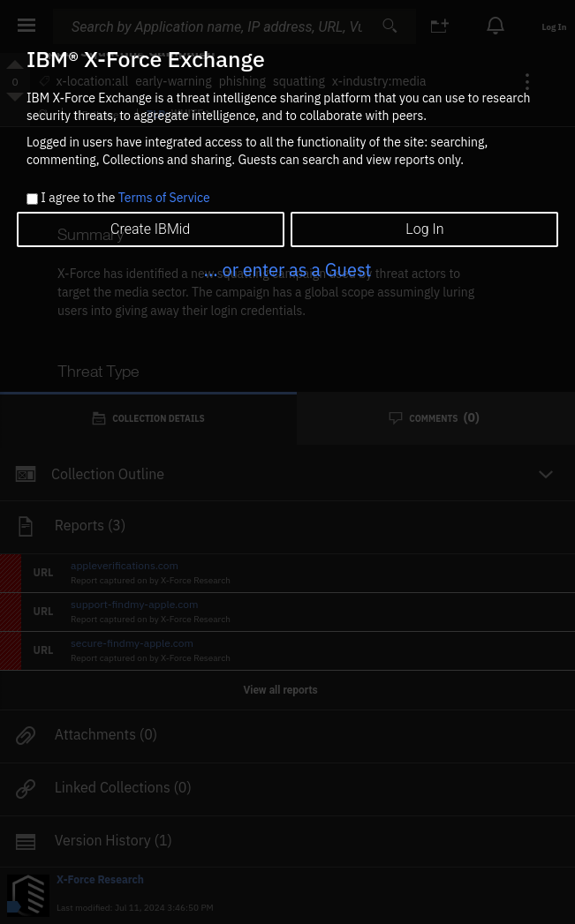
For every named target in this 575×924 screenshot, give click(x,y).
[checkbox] (32, 199)
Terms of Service (164, 198)
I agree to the (125, 199)
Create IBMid (150, 229)
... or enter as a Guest (287, 270)
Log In (424, 229)
